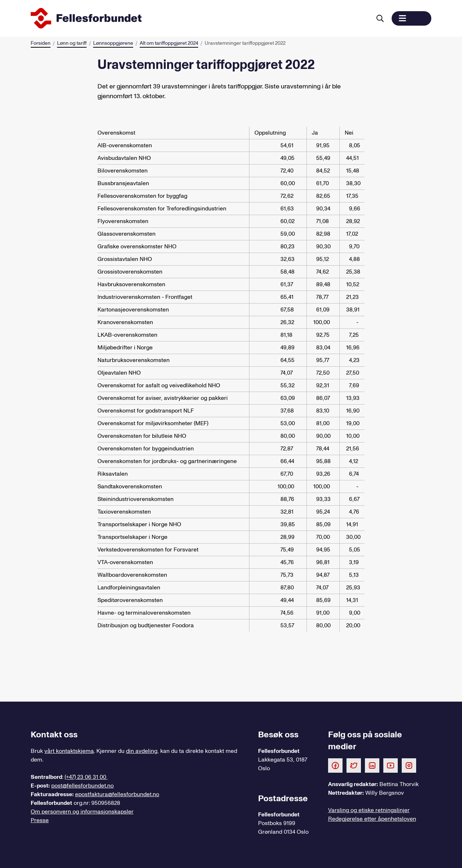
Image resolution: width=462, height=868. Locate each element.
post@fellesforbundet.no (82, 786)
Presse (40, 820)
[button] (411, 18)
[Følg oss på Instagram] (409, 765)
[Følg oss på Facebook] (335, 765)
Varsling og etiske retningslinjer (369, 810)
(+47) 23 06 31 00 (86, 777)
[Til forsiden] (200, 18)
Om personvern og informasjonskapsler (82, 812)
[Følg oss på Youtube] (391, 765)
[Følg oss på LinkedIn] (372, 765)
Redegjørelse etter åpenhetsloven (372, 819)
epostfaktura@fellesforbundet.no (117, 794)
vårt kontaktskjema (69, 751)
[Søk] (380, 18)
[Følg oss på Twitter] (354, 765)
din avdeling (142, 751)
